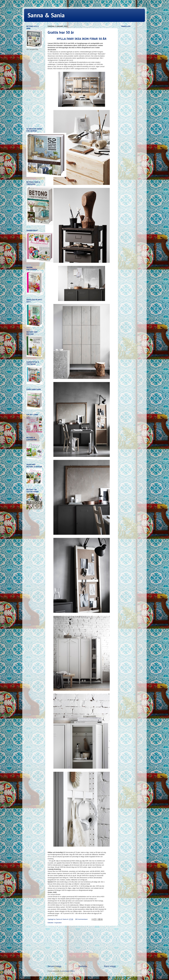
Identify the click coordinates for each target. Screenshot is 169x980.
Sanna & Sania (46, 15)
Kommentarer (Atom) (67, 971)
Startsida (83, 966)
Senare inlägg (54, 966)
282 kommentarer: (82, 919)
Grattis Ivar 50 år (61, 32)
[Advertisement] (82, 945)
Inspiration (58, 923)
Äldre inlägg (110, 966)
